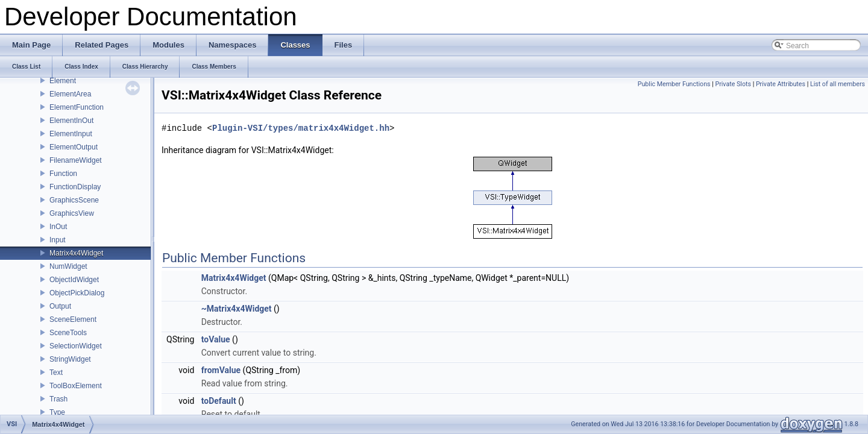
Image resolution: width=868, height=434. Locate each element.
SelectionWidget (76, 346)
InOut (58, 227)
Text (56, 373)
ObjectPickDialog (77, 293)
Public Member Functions (674, 84)
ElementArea (70, 94)
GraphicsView (72, 213)
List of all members (838, 84)
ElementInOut (71, 121)
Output (60, 306)
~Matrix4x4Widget (237, 309)
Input (58, 240)
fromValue (221, 370)
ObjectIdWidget (74, 280)
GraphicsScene (74, 200)
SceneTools (68, 333)
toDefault (219, 401)
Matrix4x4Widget (76, 253)
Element (63, 81)
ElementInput (71, 134)
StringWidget (70, 359)
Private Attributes (781, 84)
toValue (216, 339)
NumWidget (68, 266)
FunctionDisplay (75, 187)
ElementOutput (74, 147)
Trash (58, 399)
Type (57, 412)
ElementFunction (77, 107)
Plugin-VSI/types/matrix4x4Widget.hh (301, 128)
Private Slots (733, 84)
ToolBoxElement (76, 386)
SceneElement (73, 319)
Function (63, 174)
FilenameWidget (76, 160)
